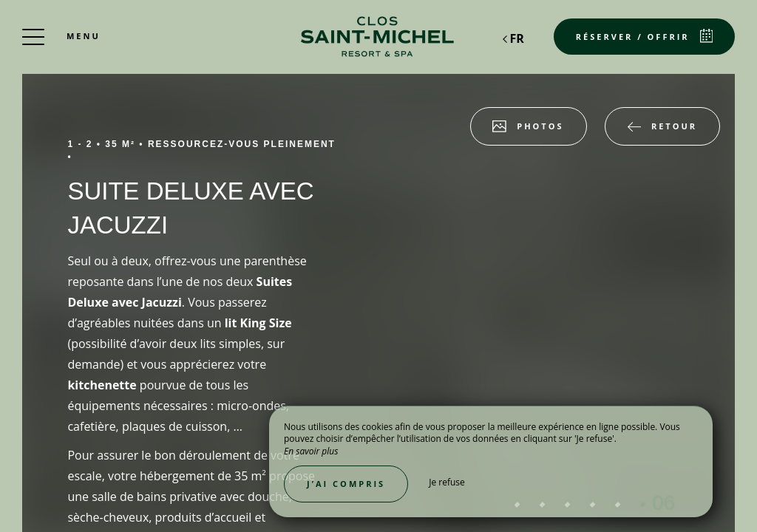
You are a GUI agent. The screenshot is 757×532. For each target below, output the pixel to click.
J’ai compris (346, 484)
